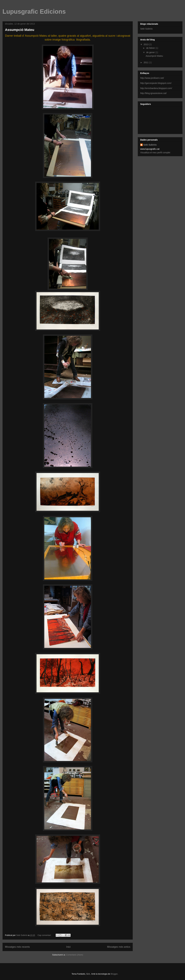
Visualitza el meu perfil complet (155, 153)
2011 (146, 62)
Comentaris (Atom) (75, 955)
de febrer (151, 48)
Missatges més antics (119, 947)
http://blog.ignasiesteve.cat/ (153, 93)
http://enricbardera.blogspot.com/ (156, 88)
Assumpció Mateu (20, 30)
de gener (151, 52)
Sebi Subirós (146, 29)
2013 (146, 44)
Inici (68, 947)
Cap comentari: (45, 935)
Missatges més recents (17, 947)
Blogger (114, 974)
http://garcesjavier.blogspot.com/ (156, 83)
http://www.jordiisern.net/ (152, 78)
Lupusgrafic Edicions (34, 11)
